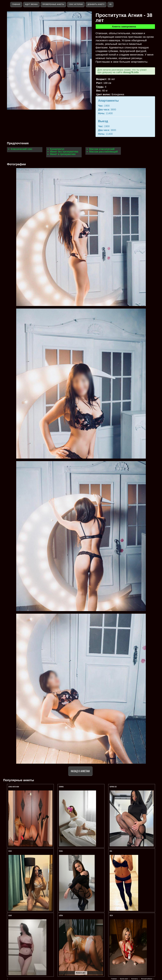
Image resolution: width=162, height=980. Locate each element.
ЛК (110, 4)
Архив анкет (124, 979)
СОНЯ (10, 851)
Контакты (135, 979)
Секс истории (76, 4)
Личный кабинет (147, 979)
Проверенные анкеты (53, 4)
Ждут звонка (31, 4)
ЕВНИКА (61, 787)
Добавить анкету (96, 4)
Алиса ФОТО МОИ (14, 787)
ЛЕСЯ (111, 915)
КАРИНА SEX (113, 787)
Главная (16, 4)
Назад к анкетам (80, 771)
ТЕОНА (61, 851)
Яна (111, 851)
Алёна (61, 915)
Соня (10, 915)
